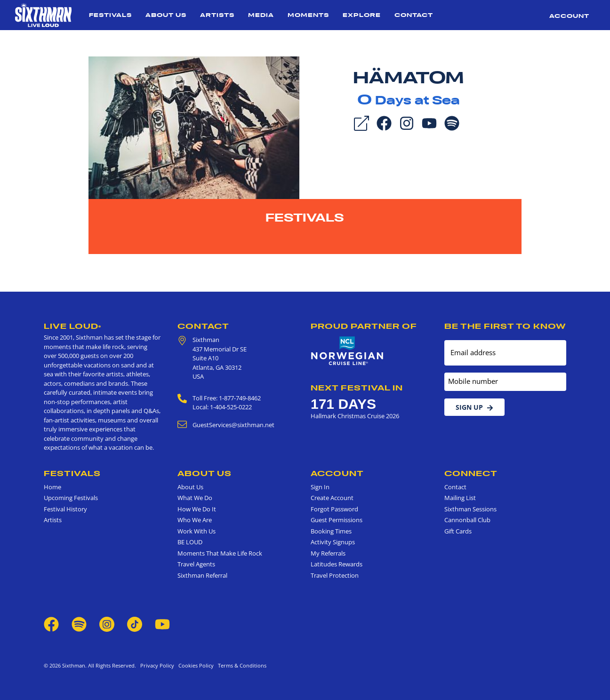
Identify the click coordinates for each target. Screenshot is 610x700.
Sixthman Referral (202, 575)
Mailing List (460, 498)
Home (52, 487)
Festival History (65, 509)
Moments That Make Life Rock (220, 553)
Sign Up (474, 407)
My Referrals (328, 553)
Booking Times (331, 531)
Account (569, 16)
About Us (166, 15)
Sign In (320, 487)
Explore (362, 15)
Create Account (332, 498)
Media (261, 15)
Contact (414, 15)
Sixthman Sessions (470, 509)
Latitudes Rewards (337, 564)
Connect (471, 473)
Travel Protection (335, 575)
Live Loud (72, 326)
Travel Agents (196, 564)
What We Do (195, 498)
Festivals (110, 15)
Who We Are (195, 520)
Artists (217, 15)
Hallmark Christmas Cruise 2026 (355, 416)
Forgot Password (334, 509)
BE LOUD (190, 542)
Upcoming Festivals (71, 498)
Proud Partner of (364, 326)
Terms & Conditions (241, 665)
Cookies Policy (195, 665)
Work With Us (197, 531)
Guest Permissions (337, 520)
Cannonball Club (467, 520)
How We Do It (197, 509)
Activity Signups (333, 542)
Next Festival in (357, 388)
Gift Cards (458, 531)
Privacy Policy (157, 665)
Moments (308, 15)
